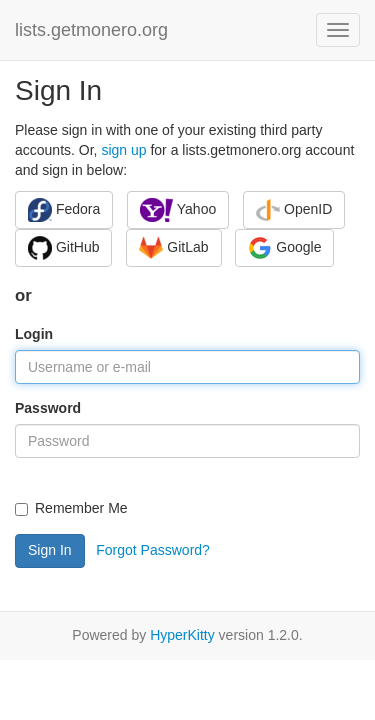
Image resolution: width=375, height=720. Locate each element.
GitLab (173, 248)
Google (284, 248)
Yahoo (178, 210)
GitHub (63, 248)
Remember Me (71, 508)
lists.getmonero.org (91, 30)
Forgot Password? (153, 550)
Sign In (50, 550)
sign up (123, 150)
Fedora (64, 210)
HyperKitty (182, 635)
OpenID (294, 210)
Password (48, 408)
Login (34, 334)
